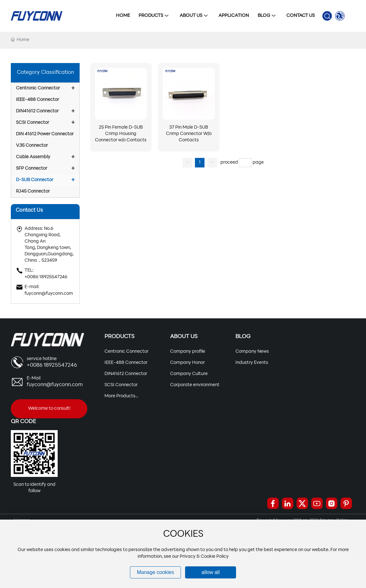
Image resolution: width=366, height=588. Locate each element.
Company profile (188, 352)
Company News (252, 352)
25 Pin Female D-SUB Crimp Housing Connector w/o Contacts (121, 134)
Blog (243, 337)
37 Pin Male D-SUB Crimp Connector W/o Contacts (189, 134)
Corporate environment (195, 385)
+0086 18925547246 (46, 277)
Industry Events (252, 363)
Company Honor (187, 363)
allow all (211, 572)
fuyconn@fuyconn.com (49, 294)
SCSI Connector (121, 385)
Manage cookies (156, 572)
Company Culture (189, 374)
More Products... (121, 396)
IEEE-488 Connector (126, 363)
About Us (184, 337)
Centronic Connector (126, 352)
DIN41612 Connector (126, 374)
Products (119, 337)
